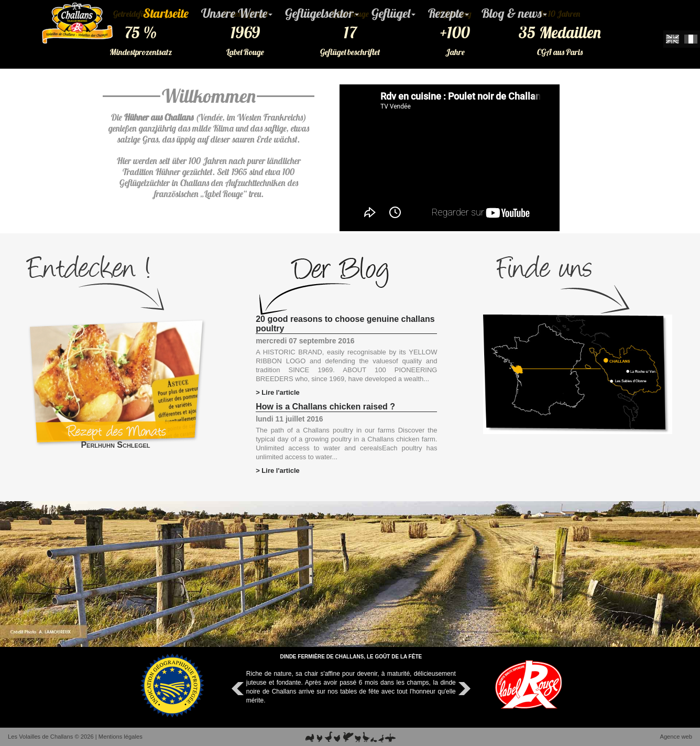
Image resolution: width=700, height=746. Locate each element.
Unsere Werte (237, 13)
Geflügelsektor (322, 13)
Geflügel (393, 13)
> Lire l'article (278, 392)
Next (463, 689)
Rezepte (449, 13)
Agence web (676, 737)
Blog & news (514, 13)
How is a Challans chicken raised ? (325, 407)
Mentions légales (121, 737)
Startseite (166, 13)
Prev (239, 689)
